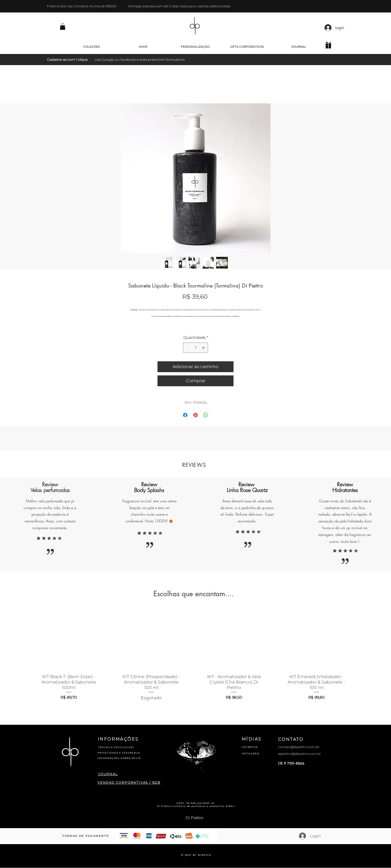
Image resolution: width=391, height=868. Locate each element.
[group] (193, 656)
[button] (63, 26)
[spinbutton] (195, 348)
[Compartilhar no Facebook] (185, 415)
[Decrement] (187, 348)
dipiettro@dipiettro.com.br (299, 754)
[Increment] (204, 348)
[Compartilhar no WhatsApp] (206, 415)
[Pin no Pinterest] (195, 415)
